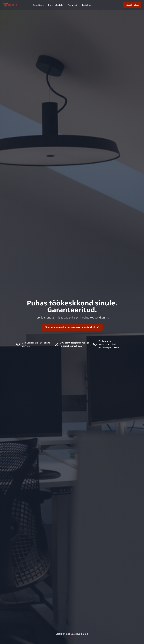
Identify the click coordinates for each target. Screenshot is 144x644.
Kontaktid (86, 5)
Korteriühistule (56, 5)
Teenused (72, 5)
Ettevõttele (38, 5)
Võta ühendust (132, 5)
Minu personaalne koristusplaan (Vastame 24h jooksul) (72, 327)
